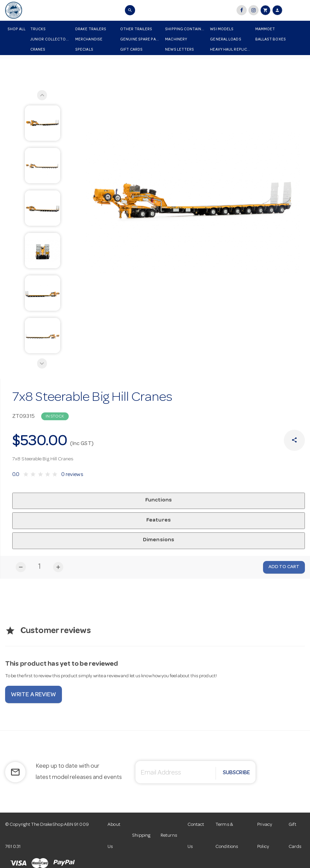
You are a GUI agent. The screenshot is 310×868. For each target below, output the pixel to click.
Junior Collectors (51, 40)
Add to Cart (284, 567)
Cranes (38, 50)
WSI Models (222, 29)
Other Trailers (136, 29)
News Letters (180, 50)
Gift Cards (131, 50)
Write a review (34, 695)
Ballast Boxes (271, 40)
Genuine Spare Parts (141, 40)
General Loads (225, 40)
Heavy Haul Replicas (231, 50)
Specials (84, 50)
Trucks (38, 29)
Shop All (17, 29)
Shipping (141, 836)
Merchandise (89, 40)
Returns (169, 836)
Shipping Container (185, 29)
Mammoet (265, 29)
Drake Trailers (91, 29)
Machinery (176, 40)
